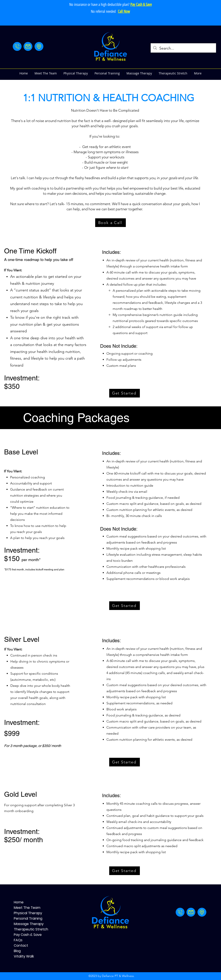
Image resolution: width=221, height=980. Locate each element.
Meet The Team (27, 908)
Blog (17, 951)
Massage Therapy (29, 924)
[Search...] (183, 48)
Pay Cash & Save (28, 935)
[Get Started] (125, 393)
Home (19, 902)
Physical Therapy (28, 913)
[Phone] (17, 46)
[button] (76, 73)
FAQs (18, 940)
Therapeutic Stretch (29, 929)
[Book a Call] (110, 223)
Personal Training (28, 918)
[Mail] (28, 46)
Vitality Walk (24, 956)
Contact (21, 945)
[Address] (39, 46)
